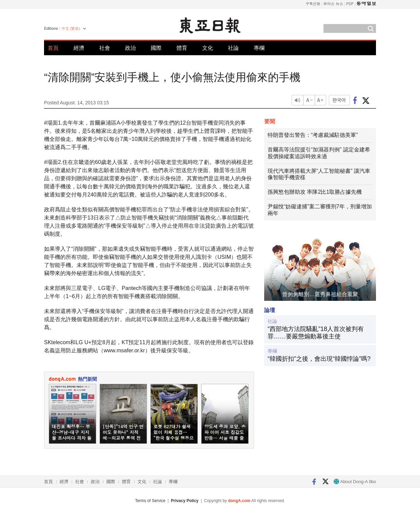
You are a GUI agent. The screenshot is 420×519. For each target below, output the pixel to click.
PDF (350, 4)
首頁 (53, 48)
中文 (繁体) (71, 28)
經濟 (79, 48)
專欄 (259, 48)
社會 (105, 48)
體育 (182, 48)
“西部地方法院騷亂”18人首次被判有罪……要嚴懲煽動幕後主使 (316, 333)
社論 (233, 48)
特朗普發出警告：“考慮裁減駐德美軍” (313, 135)
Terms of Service (150, 501)
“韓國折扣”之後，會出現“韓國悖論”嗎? (319, 359)
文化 (208, 48)
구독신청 (313, 4)
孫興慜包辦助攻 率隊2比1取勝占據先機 (315, 192)
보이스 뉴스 (333, 4)
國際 (156, 48)
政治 (130, 48)
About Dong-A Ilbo (355, 482)
